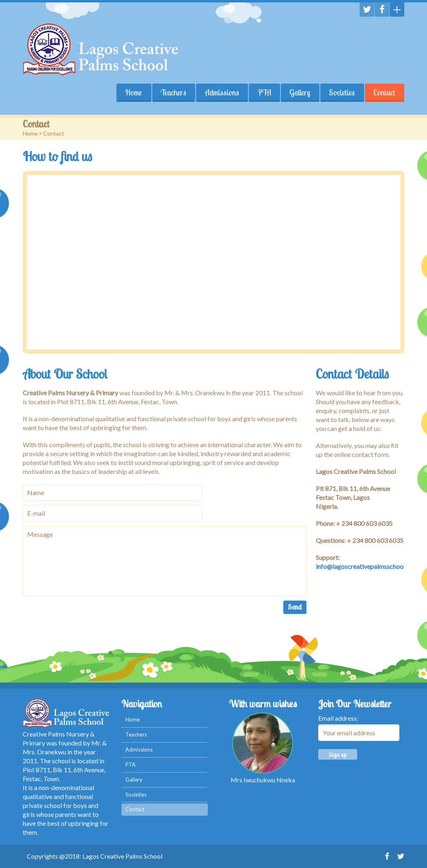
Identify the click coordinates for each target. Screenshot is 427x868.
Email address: (338, 718)
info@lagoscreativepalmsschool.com (367, 566)
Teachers (173, 93)
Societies (342, 93)
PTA (264, 93)
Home (133, 93)
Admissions (222, 93)
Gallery (300, 93)
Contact (384, 93)
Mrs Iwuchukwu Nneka (263, 780)
